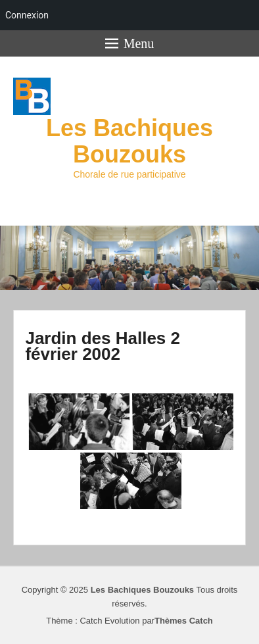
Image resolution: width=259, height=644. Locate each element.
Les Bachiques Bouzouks (129, 141)
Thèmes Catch (184, 621)
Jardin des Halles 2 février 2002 (103, 346)
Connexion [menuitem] (27, 15)
